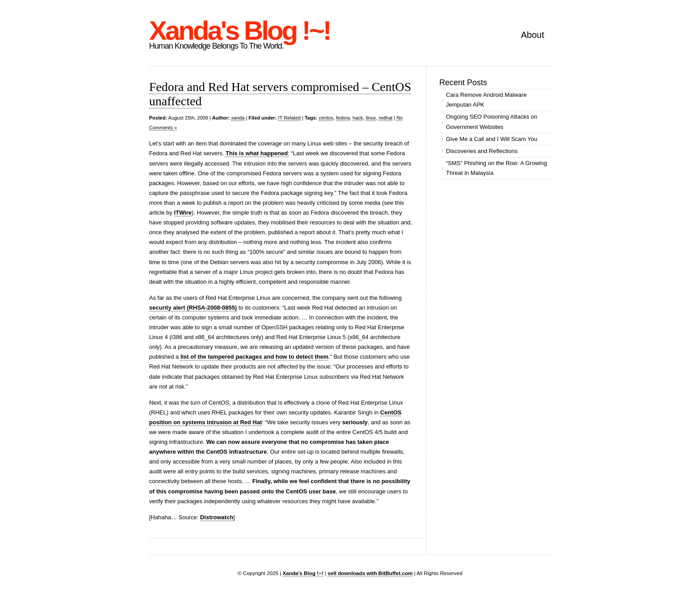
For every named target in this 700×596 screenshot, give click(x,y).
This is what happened (256, 153)
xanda (238, 118)
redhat (385, 118)
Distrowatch (217, 517)
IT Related (290, 118)
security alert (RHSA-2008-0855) (193, 308)
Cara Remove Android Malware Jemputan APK (486, 100)
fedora (343, 118)
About (533, 35)
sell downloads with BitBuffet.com (370, 573)
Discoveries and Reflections (482, 151)
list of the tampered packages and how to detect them (254, 357)
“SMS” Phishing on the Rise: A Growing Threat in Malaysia (496, 168)
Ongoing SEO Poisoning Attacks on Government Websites (492, 122)
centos (326, 118)
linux (371, 118)
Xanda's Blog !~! (240, 31)
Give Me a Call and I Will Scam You (492, 139)
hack (358, 118)
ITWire (183, 213)
